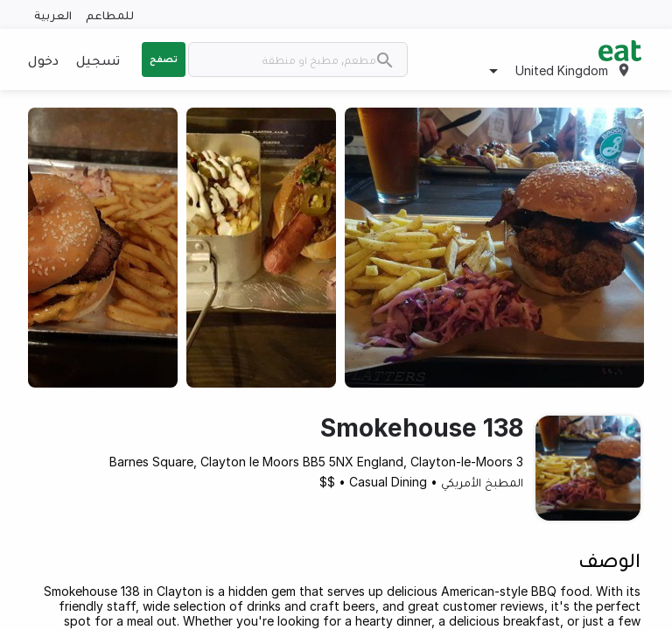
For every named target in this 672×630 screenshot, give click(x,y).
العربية (53, 14)
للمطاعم (110, 14)
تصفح (164, 59)
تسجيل (98, 59)
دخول (43, 59)
